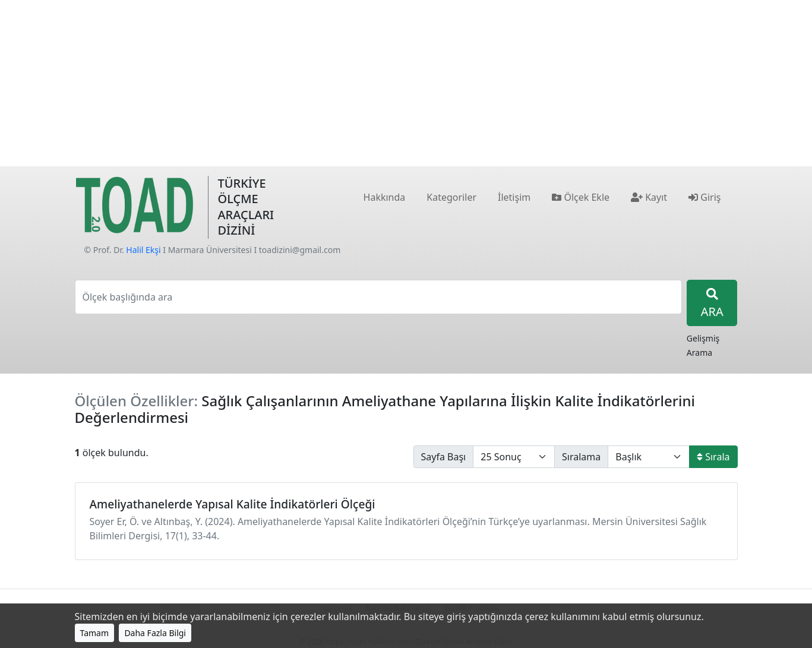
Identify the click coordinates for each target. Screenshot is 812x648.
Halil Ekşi (143, 250)
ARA (712, 304)
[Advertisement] (406, 83)
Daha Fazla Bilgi (155, 633)
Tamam (95, 633)
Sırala (713, 457)
